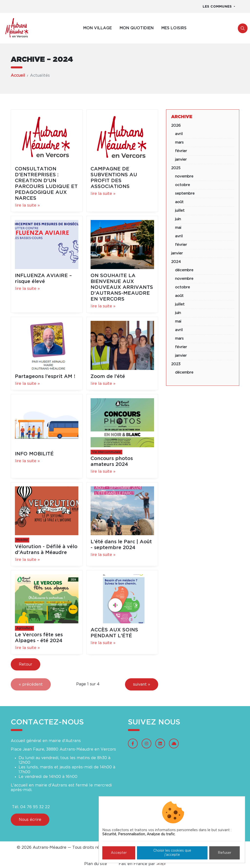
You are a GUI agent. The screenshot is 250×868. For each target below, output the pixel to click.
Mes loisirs (174, 28)
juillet (180, 211)
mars (179, 142)
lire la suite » (27, 205)
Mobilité (22, 540)
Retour (26, 664)
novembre (184, 176)
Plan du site (96, 864)
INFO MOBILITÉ (34, 454)
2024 (176, 262)
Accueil (18, 75)
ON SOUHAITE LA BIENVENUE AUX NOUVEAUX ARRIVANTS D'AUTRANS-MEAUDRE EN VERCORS (122, 287)
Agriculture (24, 628)
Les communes (218, 7)
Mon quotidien (137, 28)
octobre (182, 185)
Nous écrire (30, 820)
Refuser (224, 853)
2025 (176, 168)
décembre (184, 270)
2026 (176, 126)
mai (178, 228)
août (179, 202)
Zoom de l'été (108, 376)
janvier (181, 160)
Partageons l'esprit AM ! (45, 376)
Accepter (119, 853)
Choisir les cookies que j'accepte (172, 853)
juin (178, 219)
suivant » (142, 684)
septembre (185, 193)
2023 (176, 364)
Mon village (98, 28)
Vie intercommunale (106, 452)
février (181, 151)
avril (179, 134)
